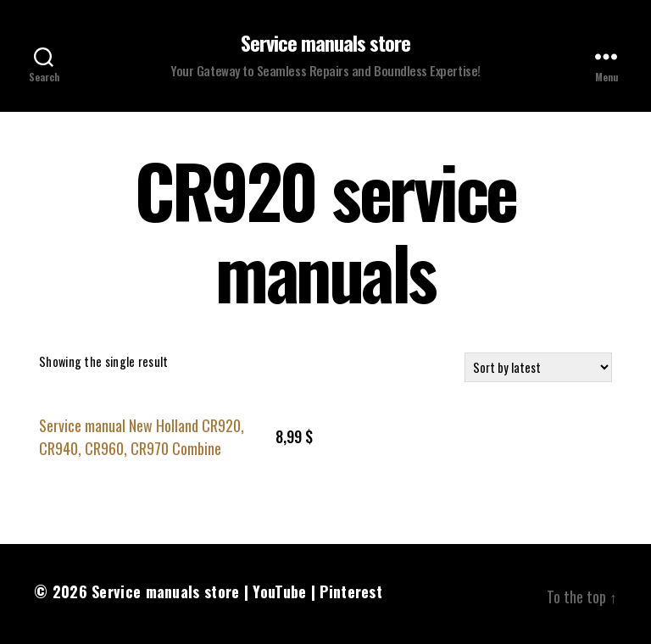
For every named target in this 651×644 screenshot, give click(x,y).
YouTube (279, 591)
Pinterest (351, 591)
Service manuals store (325, 42)
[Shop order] (538, 367)
